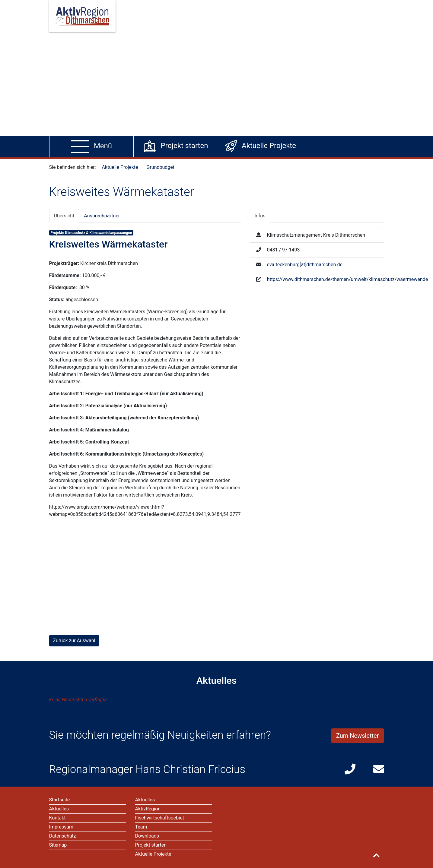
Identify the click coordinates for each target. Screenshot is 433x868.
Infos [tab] (260, 216)
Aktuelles (145, 800)
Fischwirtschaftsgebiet (160, 818)
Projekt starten (151, 845)
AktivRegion (148, 809)
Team (141, 827)
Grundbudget (161, 167)
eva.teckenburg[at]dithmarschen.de (305, 265)
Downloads (147, 836)
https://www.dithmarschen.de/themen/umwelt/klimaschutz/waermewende (348, 279)
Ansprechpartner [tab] (102, 216)
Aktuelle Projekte (120, 167)
